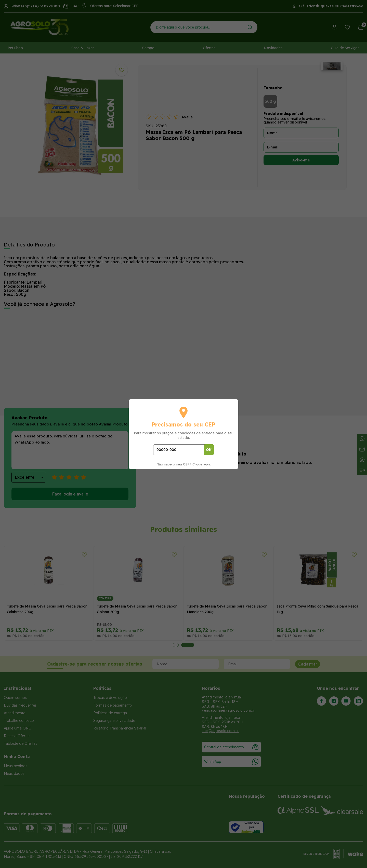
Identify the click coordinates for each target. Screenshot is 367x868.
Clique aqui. (202, 464)
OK (209, 450)
